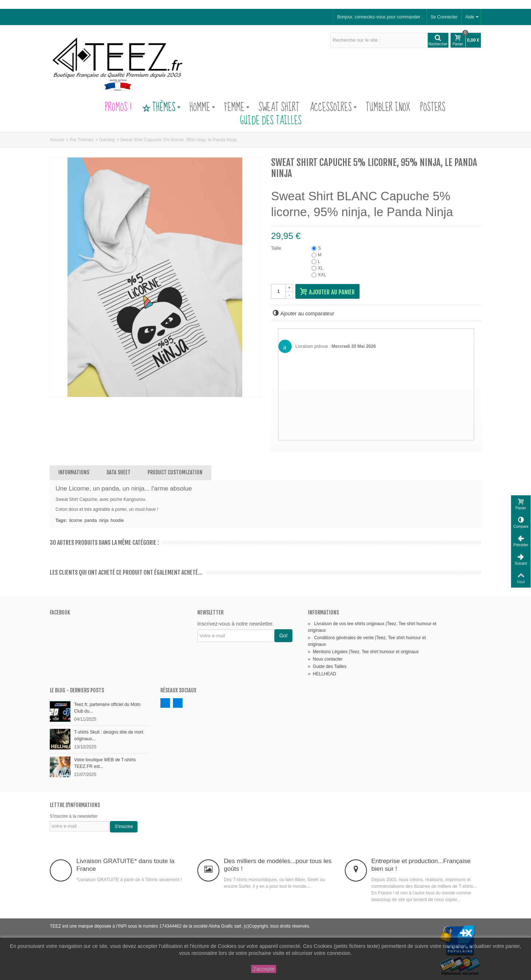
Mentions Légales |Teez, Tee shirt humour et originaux (363, 652)
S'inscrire (124, 827)
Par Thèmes (82, 140)
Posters (433, 108)
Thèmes (161, 108)
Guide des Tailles (265, 121)
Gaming (107, 140)
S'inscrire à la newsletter (74, 816)
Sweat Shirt (279, 108)
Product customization (175, 472)
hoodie (117, 520)
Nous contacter (325, 659)
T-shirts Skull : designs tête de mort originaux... (109, 735)
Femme (237, 108)
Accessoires (333, 108)
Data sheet (119, 472)
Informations (74, 472)
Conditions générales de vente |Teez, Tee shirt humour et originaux (367, 641)
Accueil (57, 140)
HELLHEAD (322, 674)
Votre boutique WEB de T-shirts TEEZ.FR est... (105, 763)
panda (91, 520)
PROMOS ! (118, 108)
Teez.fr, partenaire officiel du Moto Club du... (107, 708)
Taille (277, 248)
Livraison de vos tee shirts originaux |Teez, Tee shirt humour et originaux (372, 627)
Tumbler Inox (388, 108)
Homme (202, 108)
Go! (283, 636)
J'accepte (264, 969)
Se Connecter (444, 17)
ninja (103, 520)
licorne (76, 520)
